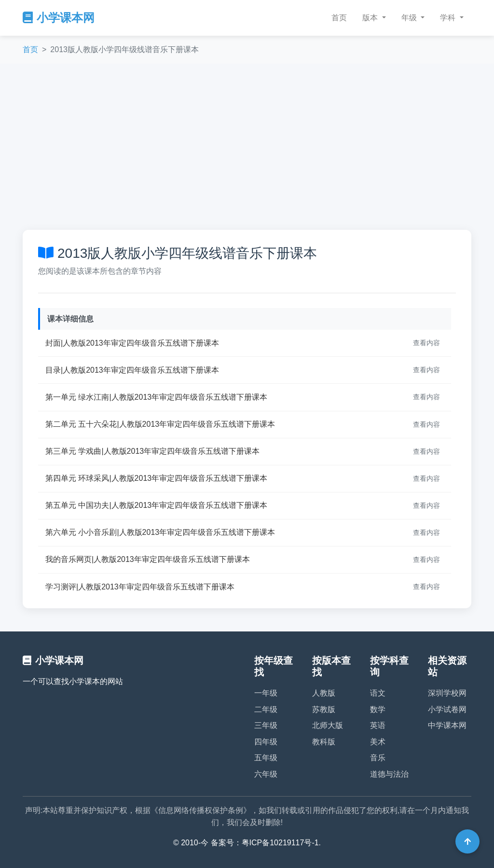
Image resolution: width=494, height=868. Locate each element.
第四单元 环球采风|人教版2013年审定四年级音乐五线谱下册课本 (156, 478)
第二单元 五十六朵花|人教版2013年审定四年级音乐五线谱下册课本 (160, 424)
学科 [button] (449, 18)
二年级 (266, 709)
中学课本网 (447, 725)
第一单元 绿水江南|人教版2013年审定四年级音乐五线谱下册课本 (156, 397)
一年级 (266, 693)
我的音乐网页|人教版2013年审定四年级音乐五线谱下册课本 (148, 559)
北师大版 (328, 725)
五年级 (266, 758)
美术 (378, 742)
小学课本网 (59, 18)
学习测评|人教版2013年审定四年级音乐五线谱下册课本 (140, 587)
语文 (378, 693)
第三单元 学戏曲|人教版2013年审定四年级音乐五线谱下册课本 (152, 451)
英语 (378, 725)
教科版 (324, 742)
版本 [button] (371, 18)
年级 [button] (410, 18)
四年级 (266, 742)
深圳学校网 (447, 693)
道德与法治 (389, 774)
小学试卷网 (447, 709)
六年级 (266, 774)
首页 (339, 18)
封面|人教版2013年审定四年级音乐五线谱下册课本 (132, 343)
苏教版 (324, 709)
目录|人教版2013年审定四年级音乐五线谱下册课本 (132, 370)
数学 (378, 709)
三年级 (266, 725)
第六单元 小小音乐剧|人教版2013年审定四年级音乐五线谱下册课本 (160, 532)
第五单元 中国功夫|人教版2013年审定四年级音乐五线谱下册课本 (156, 505)
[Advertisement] (247, 147)
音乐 (378, 758)
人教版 (324, 693)
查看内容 (426, 343)
